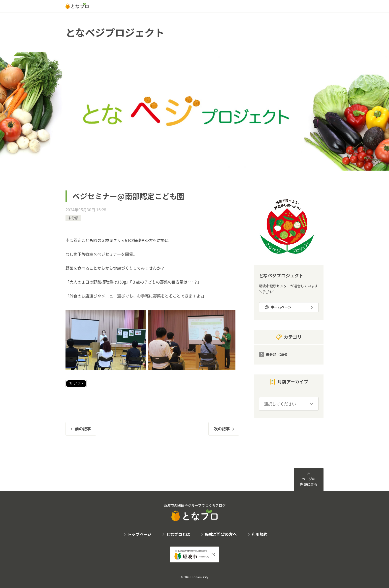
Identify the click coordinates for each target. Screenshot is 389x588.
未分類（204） (278, 354)
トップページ (139, 534)
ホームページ (281, 307)
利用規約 (259, 534)
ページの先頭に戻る (309, 481)
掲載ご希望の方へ (221, 534)
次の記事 (222, 429)
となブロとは (178, 534)
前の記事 (83, 429)
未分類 (73, 218)
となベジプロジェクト (115, 32)
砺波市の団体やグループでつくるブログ (195, 512)
